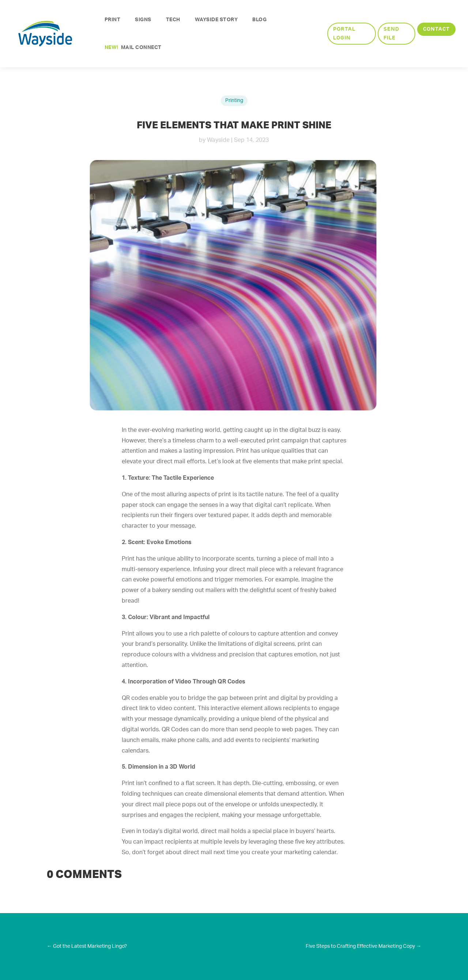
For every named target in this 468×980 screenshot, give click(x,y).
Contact (436, 29)
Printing (234, 101)
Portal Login (344, 33)
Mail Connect (133, 48)
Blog (259, 20)
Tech (173, 20)
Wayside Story (216, 20)
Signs (143, 20)
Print (113, 20)
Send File (391, 33)
